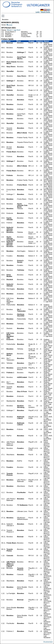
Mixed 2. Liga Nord (14, 30)
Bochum (9, 25)
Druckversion (48, 642)
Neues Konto (46, 12)
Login (38, 12)
